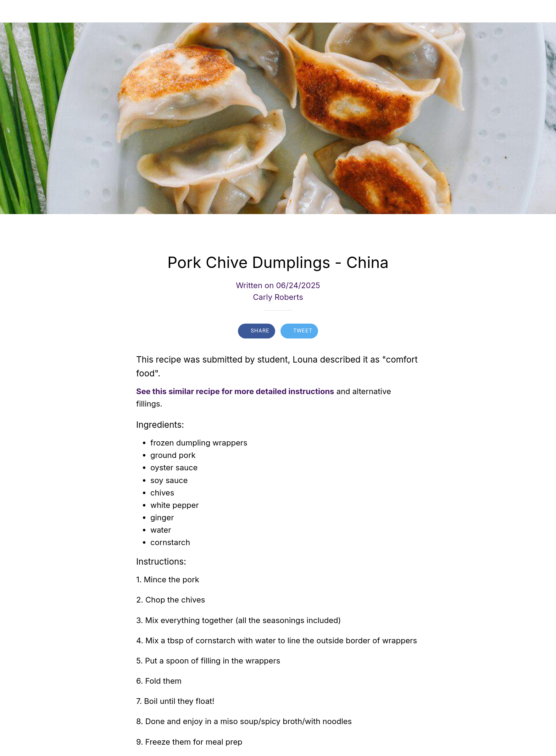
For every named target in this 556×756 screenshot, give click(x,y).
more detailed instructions (284, 391)
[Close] (14, 11)
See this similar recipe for (184, 391)
